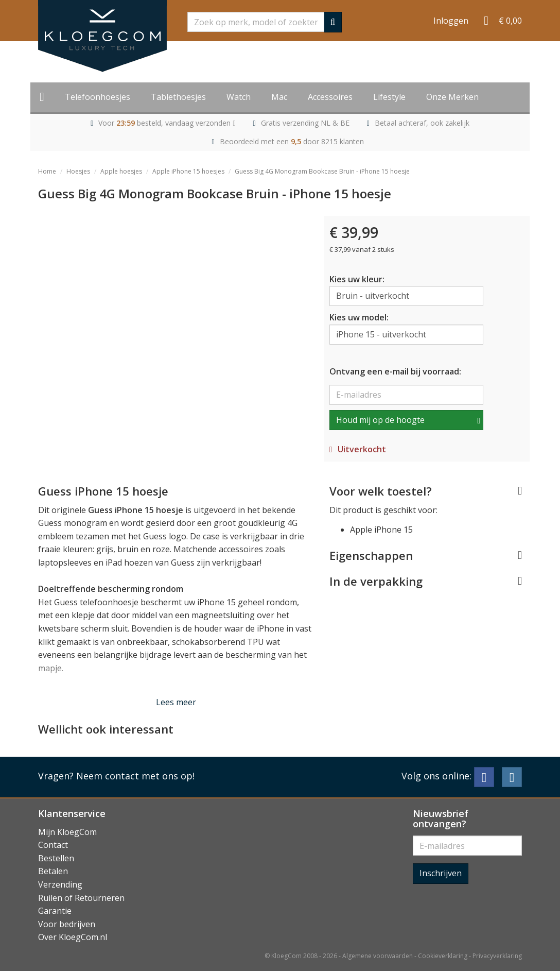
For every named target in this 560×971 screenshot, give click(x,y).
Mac (279, 97)
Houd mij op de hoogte (380, 420)
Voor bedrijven (67, 924)
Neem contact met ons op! (135, 776)
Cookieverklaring (443, 956)
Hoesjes (78, 171)
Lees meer (176, 702)
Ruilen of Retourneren (81, 898)
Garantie (55, 911)
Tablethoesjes (178, 97)
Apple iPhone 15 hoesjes (188, 171)
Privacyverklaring (497, 956)
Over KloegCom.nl (73, 937)
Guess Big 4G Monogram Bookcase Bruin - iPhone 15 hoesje (322, 171)
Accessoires (330, 97)
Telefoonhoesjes (98, 97)
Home (47, 171)
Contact (53, 845)
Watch (239, 97)
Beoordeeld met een (292, 141)
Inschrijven (441, 873)
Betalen (53, 871)
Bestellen (56, 858)
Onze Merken (452, 97)
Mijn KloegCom (67, 832)
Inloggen (451, 21)
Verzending (60, 884)
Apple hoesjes (121, 171)
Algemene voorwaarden (378, 956)
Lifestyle (389, 97)
